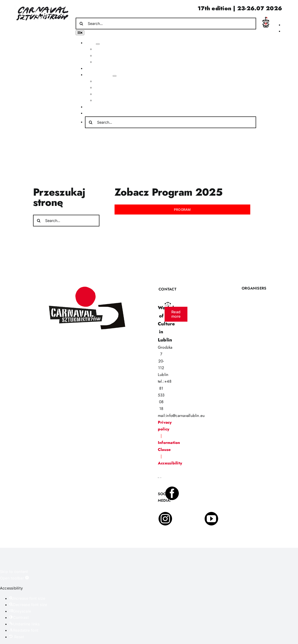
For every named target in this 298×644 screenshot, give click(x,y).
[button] (14, 578)
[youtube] (211, 519)
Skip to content (14, 572)
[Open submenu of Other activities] (115, 76)
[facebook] (172, 493)
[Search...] (166, 24)
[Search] (81, 24)
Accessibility (170, 463)
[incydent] (266, 19)
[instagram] (165, 519)
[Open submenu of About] (98, 44)
